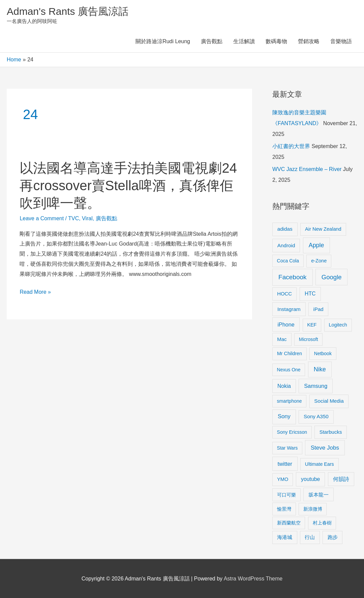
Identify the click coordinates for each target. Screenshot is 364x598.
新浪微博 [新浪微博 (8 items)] (313, 509)
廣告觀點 (212, 41)
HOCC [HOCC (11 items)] (284, 294)
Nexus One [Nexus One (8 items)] (289, 370)
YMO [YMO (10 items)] (283, 479)
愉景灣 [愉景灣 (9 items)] (284, 509)
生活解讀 (244, 41)
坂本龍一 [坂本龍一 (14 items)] (318, 495)
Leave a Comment (42, 218)
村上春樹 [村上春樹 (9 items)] (322, 523)
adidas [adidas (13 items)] (285, 229)
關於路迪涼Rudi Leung (163, 41)
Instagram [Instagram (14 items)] (289, 309)
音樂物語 (341, 41)
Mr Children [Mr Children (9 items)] (290, 353)
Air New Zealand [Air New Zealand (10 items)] (323, 229)
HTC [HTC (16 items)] (310, 294)
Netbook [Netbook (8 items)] (323, 353)
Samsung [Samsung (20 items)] (316, 386)
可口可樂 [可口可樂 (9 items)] (286, 495)
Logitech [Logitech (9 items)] (338, 325)
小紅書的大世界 (291, 146)
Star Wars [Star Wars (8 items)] (287, 448)
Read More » (35, 292)
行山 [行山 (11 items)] (310, 537)
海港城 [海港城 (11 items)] (285, 537)
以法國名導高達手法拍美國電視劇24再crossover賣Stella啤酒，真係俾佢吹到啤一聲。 (128, 186)
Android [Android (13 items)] (286, 245)
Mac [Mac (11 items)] (282, 339)
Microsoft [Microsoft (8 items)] (309, 339)
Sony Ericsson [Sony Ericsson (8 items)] (292, 432)
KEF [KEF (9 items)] (312, 325)
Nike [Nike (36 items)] (320, 369)
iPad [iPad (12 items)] (318, 309)
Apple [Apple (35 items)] (316, 245)
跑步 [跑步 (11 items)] (333, 537)
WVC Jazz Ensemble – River (307, 169)
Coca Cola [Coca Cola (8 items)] (288, 261)
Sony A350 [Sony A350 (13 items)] (316, 416)
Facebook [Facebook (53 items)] (292, 277)
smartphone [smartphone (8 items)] (290, 401)
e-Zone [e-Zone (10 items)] (319, 261)
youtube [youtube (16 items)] (310, 479)
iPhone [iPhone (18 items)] (286, 324)
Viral (87, 218)
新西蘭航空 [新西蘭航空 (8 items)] (289, 523)
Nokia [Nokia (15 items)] (284, 386)
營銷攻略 (309, 41)
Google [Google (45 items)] (332, 277)
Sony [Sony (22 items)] (284, 416)
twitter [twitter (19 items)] (285, 464)
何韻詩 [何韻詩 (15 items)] (341, 479)
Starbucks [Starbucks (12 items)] (331, 432)
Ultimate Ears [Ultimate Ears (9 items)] (320, 464)
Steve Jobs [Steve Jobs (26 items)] (325, 448)
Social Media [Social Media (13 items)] (329, 401)
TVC (73, 218)
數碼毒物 (276, 41)
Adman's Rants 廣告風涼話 (68, 11)
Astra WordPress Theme (253, 579)
